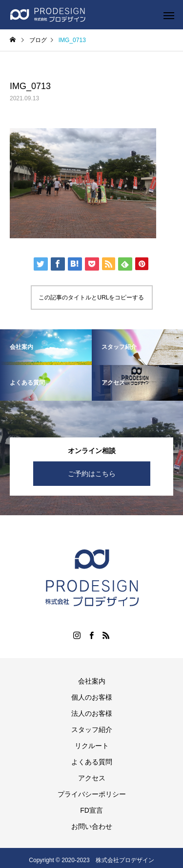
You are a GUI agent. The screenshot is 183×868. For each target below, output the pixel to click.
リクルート (92, 746)
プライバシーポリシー (92, 794)
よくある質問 (92, 762)
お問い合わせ (92, 826)
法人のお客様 (92, 713)
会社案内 (92, 681)
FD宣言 (91, 810)
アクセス (92, 778)
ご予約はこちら (92, 474)
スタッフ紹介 (92, 730)
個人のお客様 (92, 697)
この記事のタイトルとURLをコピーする (91, 297)
